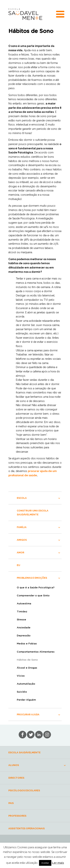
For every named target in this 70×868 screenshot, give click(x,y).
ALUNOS (14, 765)
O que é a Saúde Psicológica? (36, 588)
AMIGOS (22, 540)
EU (18, 565)
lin (39, 735)
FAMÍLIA (22, 527)
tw (31, 735)
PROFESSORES (17, 816)
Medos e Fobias (27, 644)
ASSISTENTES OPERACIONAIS (27, 828)
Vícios (21, 676)
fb (22, 735)
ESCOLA (22, 498)
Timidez (22, 612)
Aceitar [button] (45, 863)
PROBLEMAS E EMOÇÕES (32, 578)
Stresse (21, 620)
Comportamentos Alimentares (36, 652)
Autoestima (24, 604)
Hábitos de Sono (27, 660)
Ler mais (58, 863)
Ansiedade (24, 628)
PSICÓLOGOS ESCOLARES (24, 790)
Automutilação (26, 684)
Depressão (24, 636)
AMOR (21, 553)
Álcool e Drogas (27, 668)
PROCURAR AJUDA (28, 714)
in (47, 735)
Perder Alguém (26, 700)
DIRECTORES (16, 778)
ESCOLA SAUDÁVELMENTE (24, 752)
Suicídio (22, 692)
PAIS (11, 803)
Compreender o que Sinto (33, 596)
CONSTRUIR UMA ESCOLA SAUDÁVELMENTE (33, 513)
